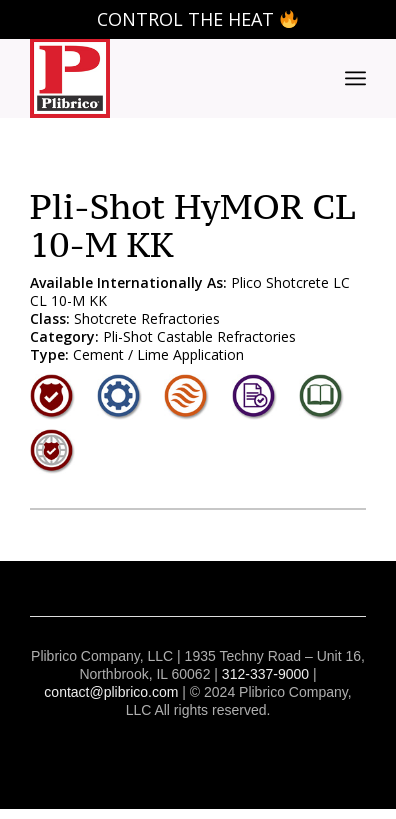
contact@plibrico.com (111, 692)
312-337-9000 (265, 674)
